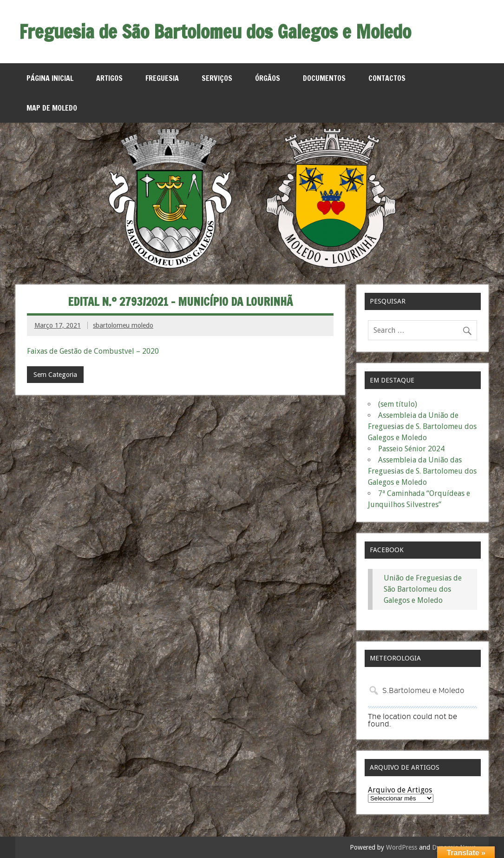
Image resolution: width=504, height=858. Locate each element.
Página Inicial (50, 78)
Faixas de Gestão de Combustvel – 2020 (93, 351)
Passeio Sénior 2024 (411, 449)
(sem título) (398, 404)
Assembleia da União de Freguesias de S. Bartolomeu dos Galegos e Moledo (422, 426)
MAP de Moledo (52, 108)
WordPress (402, 847)
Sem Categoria (55, 375)
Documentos (324, 78)
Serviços (217, 78)
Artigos (109, 78)
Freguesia (162, 78)
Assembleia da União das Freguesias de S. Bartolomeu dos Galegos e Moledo (422, 471)
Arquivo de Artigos (400, 790)
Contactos (387, 78)
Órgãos (268, 78)
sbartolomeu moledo (123, 325)
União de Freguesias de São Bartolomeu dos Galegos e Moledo (423, 589)
